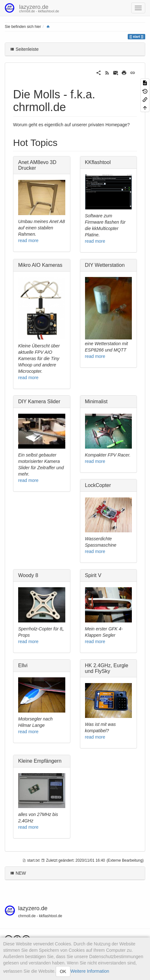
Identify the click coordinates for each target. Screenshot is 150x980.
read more (28, 240)
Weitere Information (90, 971)
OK (63, 971)
